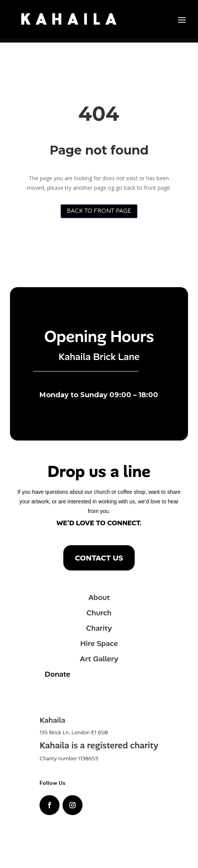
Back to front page (99, 211)
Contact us (99, 558)
